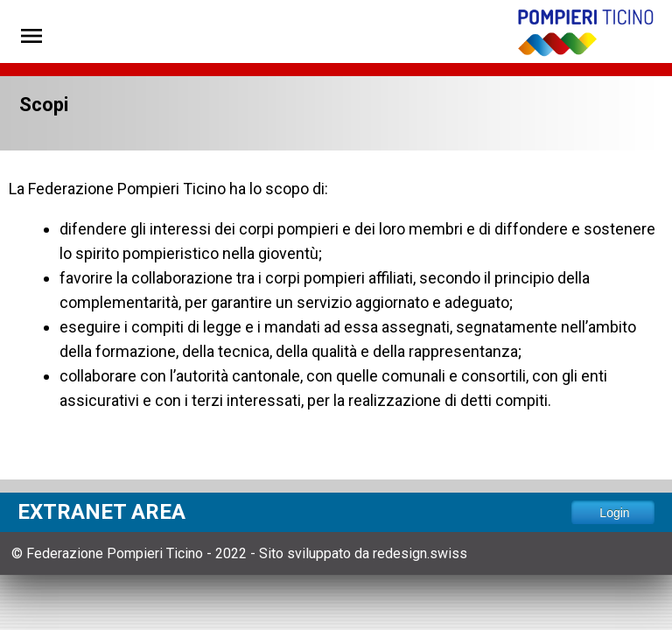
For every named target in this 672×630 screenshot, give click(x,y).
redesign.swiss (420, 553)
